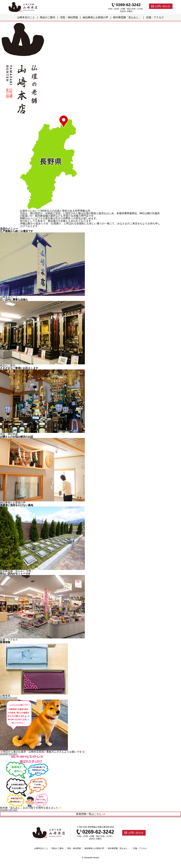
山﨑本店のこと (26, 17)
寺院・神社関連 (69, 17)
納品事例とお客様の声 (95, 17)
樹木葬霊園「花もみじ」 (127, 17)
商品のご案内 (48, 17)
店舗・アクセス (155, 17)
